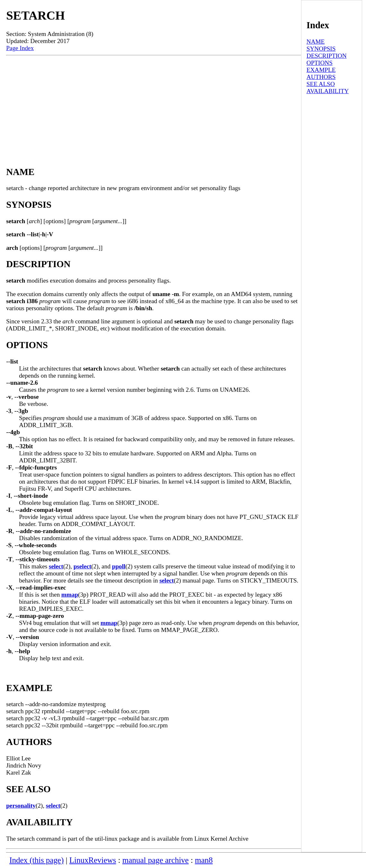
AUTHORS (321, 77)
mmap (70, 595)
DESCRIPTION (327, 56)
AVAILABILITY (328, 91)
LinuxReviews (93, 860)
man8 (204, 860)
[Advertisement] (154, 104)
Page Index (20, 48)
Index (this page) (36, 860)
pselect (82, 566)
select (56, 566)
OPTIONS (320, 63)
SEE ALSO (321, 84)
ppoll (119, 566)
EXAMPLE (321, 70)
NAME (316, 42)
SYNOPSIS (321, 49)
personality (21, 806)
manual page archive (156, 860)
